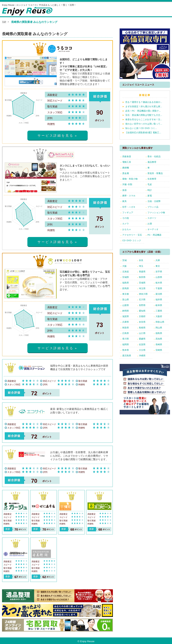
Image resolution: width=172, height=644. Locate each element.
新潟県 (159, 294)
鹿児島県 (127, 356)
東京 (158, 266)
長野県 (142, 305)
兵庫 (158, 260)
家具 (124, 201)
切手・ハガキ (129, 207)
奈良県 (142, 322)
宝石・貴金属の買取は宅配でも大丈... (144, 115)
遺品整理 (152, 162)
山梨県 (126, 305)
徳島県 (159, 333)
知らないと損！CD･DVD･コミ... (141, 128)
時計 (150, 190)
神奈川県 (143, 294)
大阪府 (159, 316)
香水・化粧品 (154, 156)
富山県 (126, 300)
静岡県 (126, 311)
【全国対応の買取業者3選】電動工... (143, 133)
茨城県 (142, 283)
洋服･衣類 (127, 184)
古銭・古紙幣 (154, 201)
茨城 (124, 260)
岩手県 (159, 272)
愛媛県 (142, 339)
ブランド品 (153, 207)
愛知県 (142, 311)
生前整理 (152, 179)
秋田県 (142, 277)
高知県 (159, 339)
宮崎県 (159, 350)
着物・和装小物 (130, 179)
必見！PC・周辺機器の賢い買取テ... (143, 111)
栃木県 (159, 283)
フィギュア (128, 213)
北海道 (126, 272)
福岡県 (126, 344)
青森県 (142, 272)
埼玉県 (142, 288)
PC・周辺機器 (154, 235)
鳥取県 (126, 328)
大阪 (124, 266)
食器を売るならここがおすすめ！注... (144, 119)
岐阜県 (159, 305)
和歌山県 (160, 322)
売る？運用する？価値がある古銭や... (144, 102)
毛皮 (150, 184)
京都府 (142, 316)
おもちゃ (127, 229)
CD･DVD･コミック (132, 240)
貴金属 (126, 173)
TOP (4, 22)
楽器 (124, 190)
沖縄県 (142, 356)
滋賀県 (126, 316)
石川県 (142, 300)
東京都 (126, 294)
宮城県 (126, 277)
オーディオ (153, 229)
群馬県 (126, 288)
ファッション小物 (156, 213)
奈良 (141, 260)
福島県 (126, 283)
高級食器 (127, 156)
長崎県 (159, 344)
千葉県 (159, 288)
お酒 (150, 224)
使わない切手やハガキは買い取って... (144, 124)
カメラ (126, 224)
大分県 (142, 350)
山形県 (159, 277)
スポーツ (152, 218)
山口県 (142, 333)
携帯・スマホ (129, 196)
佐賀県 (142, 344)
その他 (126, 218)
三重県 (159, 311)
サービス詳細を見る (55, 136)
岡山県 (159, 328)
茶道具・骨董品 (155, 173)
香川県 (126, 339)
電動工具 (127, 162)
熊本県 (126, 350)
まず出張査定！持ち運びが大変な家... (144, 106)
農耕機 (126, 168)
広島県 (126, 333)
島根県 (142, 328)
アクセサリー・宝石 (132, 235)
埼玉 (141, 266)
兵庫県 (126, 322)
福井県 (159, 300)
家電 (150, 196)
